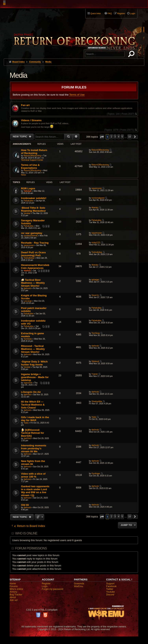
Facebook (111, 586)
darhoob (27, 288)
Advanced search (97, 48)
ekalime (27, 271)
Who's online (16, 589)
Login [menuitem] (133, 13)
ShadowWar (97, 401)
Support (110, 584)
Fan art (25, 105)
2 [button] (111, 137)
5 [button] (122, 137)
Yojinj (26, 423)
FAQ (110, 13)
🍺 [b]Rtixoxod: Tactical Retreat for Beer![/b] (33, 433)
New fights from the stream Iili (33, 463)
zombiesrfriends (31, 236)
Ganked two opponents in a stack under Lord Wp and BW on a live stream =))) (35, 491)
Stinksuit (95, 361)
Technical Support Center (32, 160)
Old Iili (25, 505)
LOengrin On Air (31, 392)
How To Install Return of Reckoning (34, 152)
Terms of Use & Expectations (30, 166)
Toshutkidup (29, 258)
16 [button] (130, 137)
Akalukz (95, 208)
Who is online (26, 533)
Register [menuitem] (121, 13)
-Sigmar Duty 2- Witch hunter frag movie (34, 363)
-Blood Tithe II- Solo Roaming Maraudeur (34, 209)
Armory (13, 592)
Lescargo (28, 301)
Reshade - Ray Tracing (35, 243)
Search (132, 55)
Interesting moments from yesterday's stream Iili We (34, 448)
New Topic (20, 137)
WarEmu (79, 586)
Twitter (110, 589)
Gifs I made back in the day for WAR (35, 419)
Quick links (96, 13)
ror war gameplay (32, 233)
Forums (14, 586)
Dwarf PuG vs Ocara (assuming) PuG (33, 254)
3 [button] (115, 137)
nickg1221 (96, 243)
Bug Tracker (16, 595)
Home (13, 584)
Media (18, 75)
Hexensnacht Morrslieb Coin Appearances (35, 267)
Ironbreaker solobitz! (34, 198)
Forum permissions (31, 548)
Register (46, 584)
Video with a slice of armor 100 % (33, 475)
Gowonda (79, 584)
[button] (102, 137)
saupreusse (97, 188)
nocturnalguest (98, 198)
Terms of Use (77, 95)
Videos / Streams (31, 120)
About (13, 597)
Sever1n (95, 295)
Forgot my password (53, 589)
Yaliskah (28, 191)
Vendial (27, 213)
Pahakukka (28, 201)
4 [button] (119, 137)
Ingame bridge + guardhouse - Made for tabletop (35, 377)
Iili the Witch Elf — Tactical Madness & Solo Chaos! (33, 405)
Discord (110, 595)
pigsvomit (28, 383)
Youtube (111, 592)
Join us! (14, 600)
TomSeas (28, 339)
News (24, 175)
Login (45, 586)
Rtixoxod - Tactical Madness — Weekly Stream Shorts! (33, 349)
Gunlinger (96, 474)
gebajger (95, 280)
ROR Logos (28, 188)
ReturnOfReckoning (32, 156)
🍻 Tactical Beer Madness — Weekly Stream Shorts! (33, 283)
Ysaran (95, 374)
